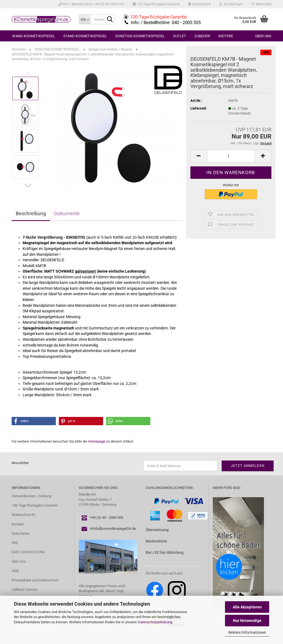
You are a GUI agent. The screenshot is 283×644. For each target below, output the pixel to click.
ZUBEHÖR (202, 36)
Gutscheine (21, 533)
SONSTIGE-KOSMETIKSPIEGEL (140, 36)
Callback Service (25, 590)
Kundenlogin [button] (231, 4)
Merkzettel (261, 4)
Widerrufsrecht (23, 515)
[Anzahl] (231, 156)
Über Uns (19, 561)
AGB (15, 571)
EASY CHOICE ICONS (28, 552)
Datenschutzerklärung (155, 622)
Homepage (97, 441)
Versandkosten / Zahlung (31, 496)
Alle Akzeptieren (247, 607)
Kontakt (18, 524)
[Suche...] (85, 19)
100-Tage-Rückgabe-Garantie (156, 4)
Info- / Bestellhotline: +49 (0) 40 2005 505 (91, 4)
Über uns (263, 36)
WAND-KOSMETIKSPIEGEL (34, 36)
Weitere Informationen (247, 632)
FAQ (15, 543)
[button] (199, 4)
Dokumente (67, 213)
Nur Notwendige (247, 621)
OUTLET (180, 36)
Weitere (226, 36)
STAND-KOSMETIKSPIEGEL (85, 36)
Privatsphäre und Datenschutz (35, 580)
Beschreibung (31, 213)
